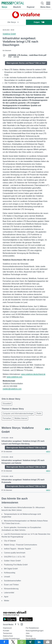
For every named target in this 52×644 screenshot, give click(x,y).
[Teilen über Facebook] (4, 642)
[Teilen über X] (13, 642)
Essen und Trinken (11, 585)
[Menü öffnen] (48, 3)
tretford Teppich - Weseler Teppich (17, 549)
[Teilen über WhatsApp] (22, 642)
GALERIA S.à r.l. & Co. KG (15, 557)
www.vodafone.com (14, 377)
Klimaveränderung (11, 589)
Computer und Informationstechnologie (18, 413)
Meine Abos (45, 7)
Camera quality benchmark (15, 553)
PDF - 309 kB (27, 56)
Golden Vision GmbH (12, 561)
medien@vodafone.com (12, 389)
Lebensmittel (9, 593)
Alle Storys (13, 22)
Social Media (31, 639)
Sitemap (29, 636)
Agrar (6, 597)
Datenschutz (8, 636)
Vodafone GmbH (9, 34)
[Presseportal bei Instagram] (21, 624)
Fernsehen (7, 418)
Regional (31, 7)
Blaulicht (17, 7)
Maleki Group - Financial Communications (20, 545)
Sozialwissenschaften (12, 581)
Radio (39, 413)
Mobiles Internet (21, 418)
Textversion (7, 633)
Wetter (7, 601)
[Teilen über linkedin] (39, 642)
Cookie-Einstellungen (11, 639)
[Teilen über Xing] (30, 642)
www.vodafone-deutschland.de (33, 374)
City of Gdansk (10, 541)
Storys (4, 7)
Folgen (39, 22)
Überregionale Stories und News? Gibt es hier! (26, 63)
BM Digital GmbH (11, 569)
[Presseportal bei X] (18, 625)
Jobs (28, 633)
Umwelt (7, 577)
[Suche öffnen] (42, 3)
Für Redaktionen (32, 628)
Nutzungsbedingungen (35, 631)
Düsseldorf (7, 404)
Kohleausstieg (10, 573)
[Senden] (48, 642)
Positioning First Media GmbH (16, 565)
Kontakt (6, 631)
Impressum (7, 628)
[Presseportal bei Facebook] (15, 625)
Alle (48, 429)
